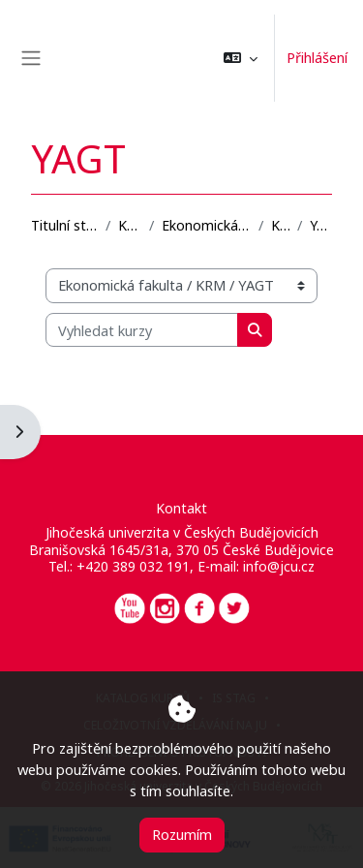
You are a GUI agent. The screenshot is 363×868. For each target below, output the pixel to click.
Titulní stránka (64, 225)
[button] (241, 58)
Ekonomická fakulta (206, 225)
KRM (281, 225)
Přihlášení (317, 57)
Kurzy (129, 225)
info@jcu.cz (279, 566)
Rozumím (182, 834)
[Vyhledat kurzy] (142, 330)
